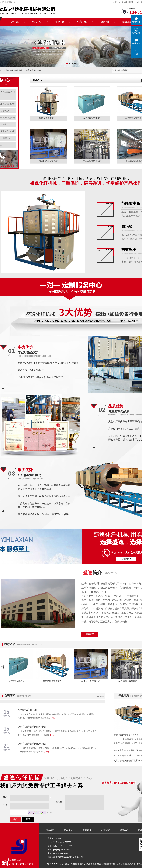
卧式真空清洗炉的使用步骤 (32, 727)
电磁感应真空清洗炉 (14, 70)
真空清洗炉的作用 (27, 710)
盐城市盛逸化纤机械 (33, 70)
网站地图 (126, 2)
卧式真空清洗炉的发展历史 (32, 744)
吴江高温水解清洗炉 (92, 161)
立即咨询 (127, 559)
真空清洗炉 (97, 864)
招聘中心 (124, 830)
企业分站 (117, 2)
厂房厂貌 (82, 22)
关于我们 (14, 22)
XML (137, 2)
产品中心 (37, 22)
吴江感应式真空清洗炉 (55, 681)
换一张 (49, 813)
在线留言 (127, 22)
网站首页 (50, 830)
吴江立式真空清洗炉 (48, 118)
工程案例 (87, 830)
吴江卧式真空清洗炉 (48, 161)
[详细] (53, 718)
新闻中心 (59, 22)
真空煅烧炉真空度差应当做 (126, 735)
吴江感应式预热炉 (92, 118)
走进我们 (105, 830)
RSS (132, 2)
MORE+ (101, 696)
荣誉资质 (104, 22)
